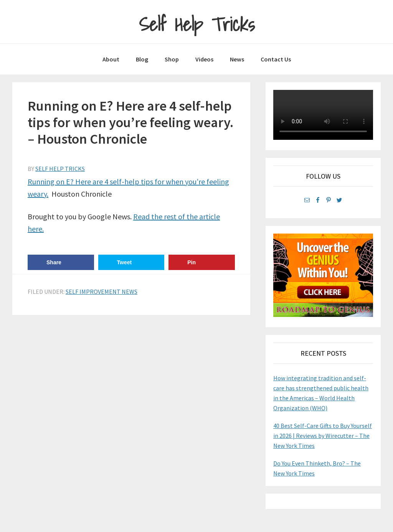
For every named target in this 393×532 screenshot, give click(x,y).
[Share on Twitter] (131, 262)
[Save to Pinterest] (202, 262)
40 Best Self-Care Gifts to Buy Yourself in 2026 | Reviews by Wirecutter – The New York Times (323, 436)
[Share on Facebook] (61, 262)
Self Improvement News (102, 292)
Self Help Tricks (197, 24)
